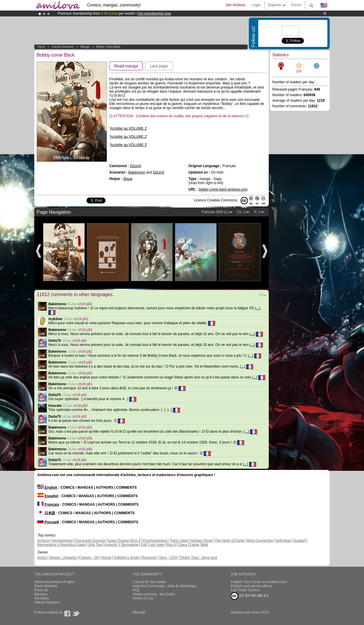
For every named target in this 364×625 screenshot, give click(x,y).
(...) (258, 308)
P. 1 (257, 212)
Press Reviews (46, 586)
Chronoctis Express (90, 541)
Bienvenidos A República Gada (61, 545)
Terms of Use (143, 598)
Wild (204, 545)
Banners (41, 594)
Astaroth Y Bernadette (122, 545)
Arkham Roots (202, 541)
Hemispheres (62, 541)
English (47, 488)
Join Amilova (235, 5)
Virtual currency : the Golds (154, 594)
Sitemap (139, 612)
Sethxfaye (283, 541)
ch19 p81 (85, 384)
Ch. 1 (241, 212)
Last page (159, 66)
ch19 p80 (85, 449)
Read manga (126, 66)
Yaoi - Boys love (205, 558)
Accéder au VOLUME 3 (128, 145)
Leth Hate (157, 545)
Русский (48, 522)
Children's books (127, 558)
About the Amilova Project (54, 582)
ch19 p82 (85, 304)
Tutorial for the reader (149, 582)
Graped (299, 541)
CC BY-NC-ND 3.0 (250, 596)
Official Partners (47, 602)
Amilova (44, 541)
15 (260, 295)
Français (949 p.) (215, 212)
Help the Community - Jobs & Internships (164, 586)
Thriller (185, 558)
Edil (144, 545)
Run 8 (171, 545)
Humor (106, 558)
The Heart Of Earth (230, 541)
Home (41, 47)
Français (48, 505)
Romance (149, 558)
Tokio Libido (179, 541)
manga (85, 47)
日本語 (46, 513)
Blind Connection (260, 541)
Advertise (42, 598)
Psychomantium (155, 541)
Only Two (95, 545)
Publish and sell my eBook (251, 586)
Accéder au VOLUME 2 (128, 137)
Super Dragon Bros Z (124, 541)
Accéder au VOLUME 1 (128, 128)
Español (48, 496)
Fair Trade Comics (245, 590)
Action (42, 558)
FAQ (136, 590)
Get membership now (154, 13)
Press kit (41, 590)
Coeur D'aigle (189, 545)
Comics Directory (63, 47)
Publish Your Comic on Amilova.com (259, 582)
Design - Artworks (63, 558)
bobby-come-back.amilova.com (223, 189)
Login (256, 5)
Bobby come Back (108, 47)
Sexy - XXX (168, 558)
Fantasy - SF (89, 558)
